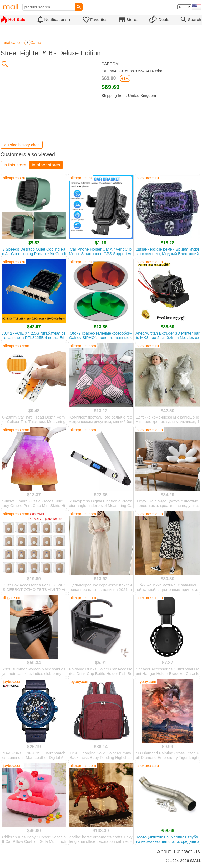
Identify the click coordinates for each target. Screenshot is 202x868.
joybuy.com (13, 682)
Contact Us (187, 851)
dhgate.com (13, 598)
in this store (15, 165)
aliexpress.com (150, 262)
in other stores (46, 165)
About (164, 851)
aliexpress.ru (14, 178)
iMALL (196, 861)
